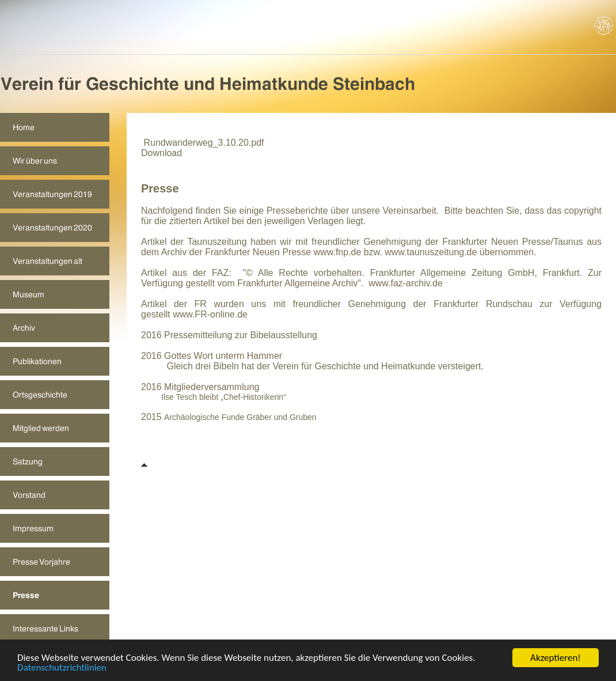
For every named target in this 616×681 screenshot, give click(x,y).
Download (161, 153)
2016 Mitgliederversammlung (200, 387)
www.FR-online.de (210, 314)
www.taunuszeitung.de (431, 252)
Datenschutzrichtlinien (62, 668)
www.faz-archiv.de (406, 283)
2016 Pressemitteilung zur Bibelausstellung (229, 335)
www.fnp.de (338, 252)
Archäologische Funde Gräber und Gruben (240, 417)
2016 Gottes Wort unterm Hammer (212, 356)
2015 (153, 417)
